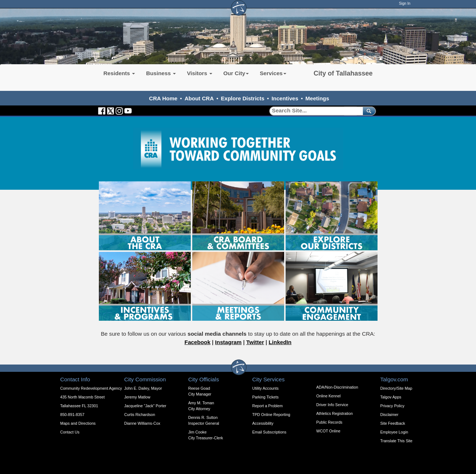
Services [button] (273, 73)
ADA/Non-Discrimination (337, 387)
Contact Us (70, 432)
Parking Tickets (266, 397)
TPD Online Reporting (271, 415)
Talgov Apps (391, 397)
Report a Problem (268, 406)
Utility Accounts (266, 388)
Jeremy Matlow (138, 397)
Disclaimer (390, 415)
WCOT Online (328, 431)
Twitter (255, 342)
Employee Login (394, 432)
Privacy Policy (392, 406)
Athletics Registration (334, 413)
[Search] (314, 111)
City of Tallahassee (343, 73)
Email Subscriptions (270, 432)
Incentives (285, 98)
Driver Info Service (332, 405)
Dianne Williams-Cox (142, 423)
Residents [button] (119, 73)
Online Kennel (328, 396)
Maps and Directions (78, 423)
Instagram (229, 342)
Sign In (405, 3)
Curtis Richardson (140, 415)
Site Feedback (393, 423)
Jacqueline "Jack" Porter (145, 406)
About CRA (199, 98)
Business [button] (161, 73)
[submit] (368, 111)
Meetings (317, 98)
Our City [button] (236, 73)
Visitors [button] (200, 73)
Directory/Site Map (396, 388)
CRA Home (163, 98)
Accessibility (263, 423)
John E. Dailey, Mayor (143, 388)
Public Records (329, 422)
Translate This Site (396, 441)
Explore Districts (243, 98)
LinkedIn (280, 342)
